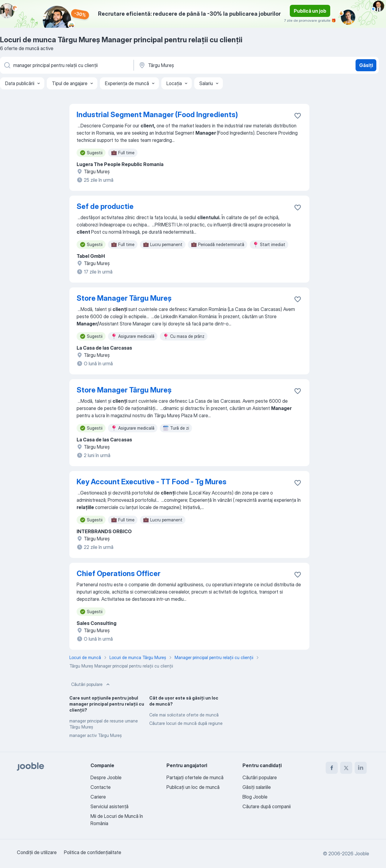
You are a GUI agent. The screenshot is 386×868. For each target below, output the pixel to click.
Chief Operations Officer (119, 573)
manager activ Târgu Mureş (96, 735)
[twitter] (346, 768)
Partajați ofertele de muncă (195, 777)
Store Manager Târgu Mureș (124, 298)
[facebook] (332, 768)
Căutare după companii (267, 806)
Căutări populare (91, 684)
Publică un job (310, 11)
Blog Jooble (255, 797)
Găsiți (366, 65)
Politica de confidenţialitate (93, 852)
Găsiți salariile (257, 787)
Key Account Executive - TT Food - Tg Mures (152, 482)
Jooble (362, 854)
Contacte (101, 787)
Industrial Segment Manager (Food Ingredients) (157, 115)
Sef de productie (105, 206)
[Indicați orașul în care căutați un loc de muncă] (201, 65)
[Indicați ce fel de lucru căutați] (66, 65)
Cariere (98, 797)
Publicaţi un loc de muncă (193, 787)
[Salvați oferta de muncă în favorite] (298, 116)
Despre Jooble (106, 777)
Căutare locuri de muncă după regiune (186, 723)
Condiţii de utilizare (37, 852)
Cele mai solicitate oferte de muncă (184, 715)
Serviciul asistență (109, 806)
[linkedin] (361, 768)
